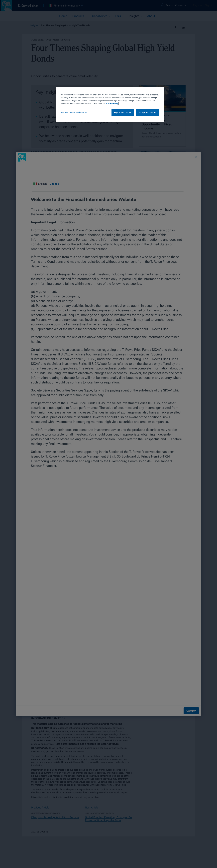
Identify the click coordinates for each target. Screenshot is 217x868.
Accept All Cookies (147, 112)
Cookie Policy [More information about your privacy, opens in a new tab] (112, 103)
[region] (110, 104)
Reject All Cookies (123, 112)
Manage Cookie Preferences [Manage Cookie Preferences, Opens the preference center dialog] (74, 112)
